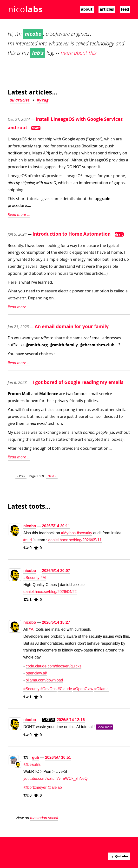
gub (36, 757)
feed (125, 9)
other (110, 410)
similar (122, 410)
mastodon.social (44, 818)
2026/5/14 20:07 (56, 571)
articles (107, 9)
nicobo (30, 526)
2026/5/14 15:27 (56, 622)
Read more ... (19, 214)
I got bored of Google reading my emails (78, 382)
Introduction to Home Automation (72, 234)
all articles (20, 100)
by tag (43, 100)
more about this (79, 53)
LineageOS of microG (27, 176)
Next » (52, 476)
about (87, 9)
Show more (104, 727)
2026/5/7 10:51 (58, 757)
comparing (65, 410)
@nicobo (122, 856)
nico (25, 9)
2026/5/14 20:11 (56, 526)
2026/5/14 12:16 (71, 720)
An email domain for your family (72, 326)
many (35, 410)
